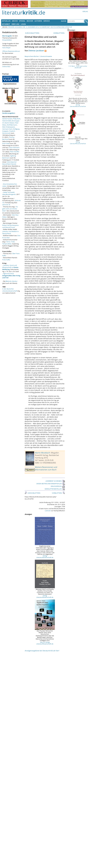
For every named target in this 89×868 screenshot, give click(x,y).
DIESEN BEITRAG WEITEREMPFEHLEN (51, 484)
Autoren (38, 21)
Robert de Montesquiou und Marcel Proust (10, 226)
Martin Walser (9, 123)
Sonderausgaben (9, 113)
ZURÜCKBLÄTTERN (32, 33)
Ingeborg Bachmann (9, 157)
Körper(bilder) (7, 40)
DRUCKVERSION (58, 486)
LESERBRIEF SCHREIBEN (55, 481)
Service (47, 21)
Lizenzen (48, 511)
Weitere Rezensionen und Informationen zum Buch (46, 468)
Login (23, 24)
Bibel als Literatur (12, 281)
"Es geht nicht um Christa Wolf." (10, 209)
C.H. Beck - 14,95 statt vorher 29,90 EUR (78, 67)
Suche (64, 21)
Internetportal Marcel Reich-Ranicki (9, 163)
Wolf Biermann (12, 125)
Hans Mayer (6, 48)
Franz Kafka (6, 260)
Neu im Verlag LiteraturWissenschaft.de (45, 643)
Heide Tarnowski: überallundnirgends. (9, 193)
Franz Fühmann (14, 148)
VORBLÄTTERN (59, 33)
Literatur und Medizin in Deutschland (10, 232)
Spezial (22, 21)
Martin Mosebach (42, 453)
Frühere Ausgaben (15, 27)
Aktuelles (6, 21)
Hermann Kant (7, 129)
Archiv (15, 21)
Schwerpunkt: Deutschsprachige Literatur (56, 27)
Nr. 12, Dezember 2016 (31, 27)
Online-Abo (6, 66)
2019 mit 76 (6, 205)
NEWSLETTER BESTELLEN (55, 489)
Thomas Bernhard (8, 138)
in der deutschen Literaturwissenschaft (10, 290)
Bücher (30, 21)
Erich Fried (6, 143)
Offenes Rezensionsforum (11, 51)
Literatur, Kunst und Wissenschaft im (10, 267)
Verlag (85, 11)
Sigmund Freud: (11, 276)
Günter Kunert (7, 119)
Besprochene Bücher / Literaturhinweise (38, 56)
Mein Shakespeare (9, 127)
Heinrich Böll (7, 121)
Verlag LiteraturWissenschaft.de (45, 557)
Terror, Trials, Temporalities (9, 243)
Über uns (15, 24)
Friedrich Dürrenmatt (9, 132)
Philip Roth (17, 119)
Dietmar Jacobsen (36, 51)
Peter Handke (14, 152)
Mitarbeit (6, 24)
